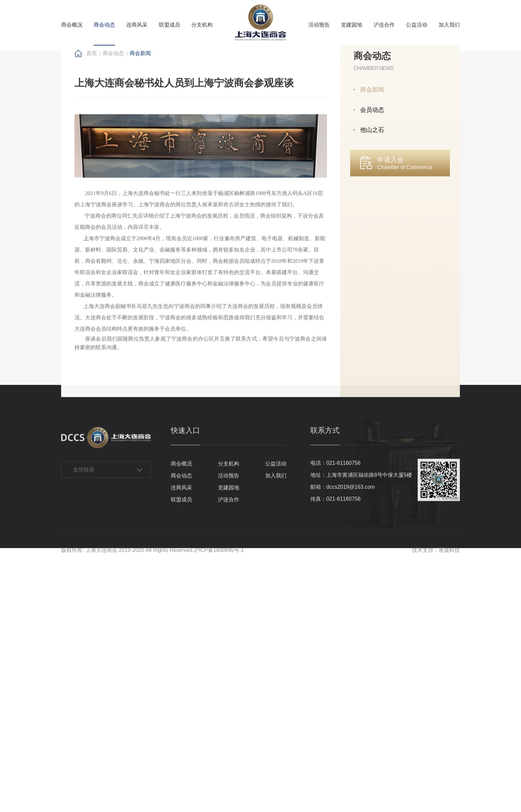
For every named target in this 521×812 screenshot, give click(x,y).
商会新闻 (372, 337)
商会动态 (104, 25)
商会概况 (72, 25)
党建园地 (352, 25)
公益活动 (417, 25)
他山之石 (372, 378)
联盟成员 (169, 25)
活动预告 (319, 25)
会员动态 (372, 358)
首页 (92, 301)
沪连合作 (384, 25)
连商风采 (137, 25)
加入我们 (449, 25)
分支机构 (202, 25)
